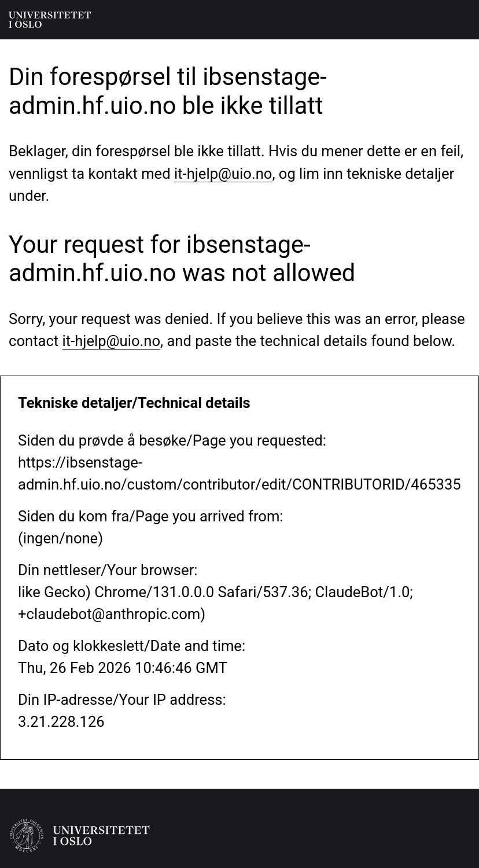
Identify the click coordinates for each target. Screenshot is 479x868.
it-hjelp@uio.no (223, 174)
